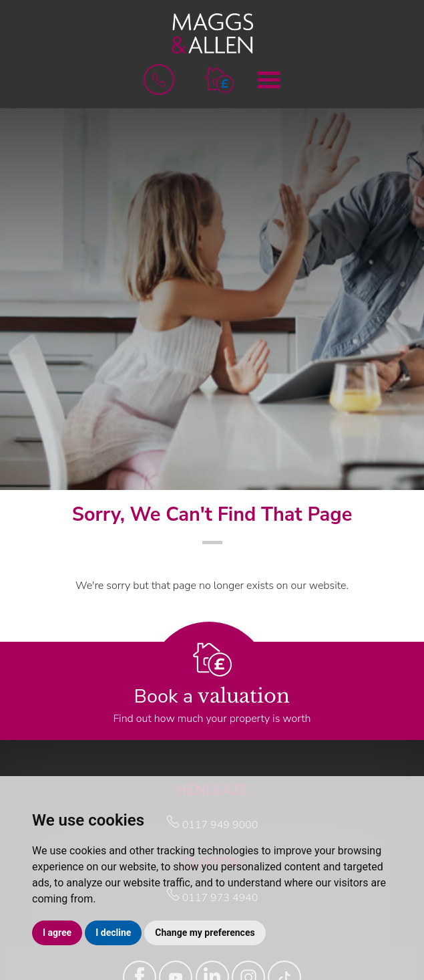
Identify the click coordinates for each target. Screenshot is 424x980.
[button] (219, 79)
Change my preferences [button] (205, 933)
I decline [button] (113, 933)
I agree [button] (57, 933)
